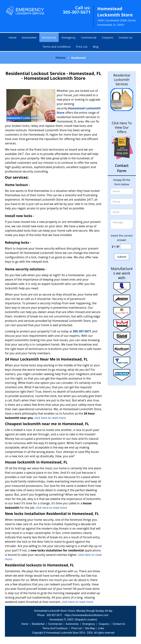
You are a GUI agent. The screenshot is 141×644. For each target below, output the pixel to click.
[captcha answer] (126, 247)
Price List (82, 47)
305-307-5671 (77, 12)
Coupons (107, 37)
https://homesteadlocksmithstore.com (87, 615)
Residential (49, 37)
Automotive (29, 37)
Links (101, 628)
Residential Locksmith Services (122, 80)
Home (12, 37)
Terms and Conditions (57, 47)
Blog (96, 47)
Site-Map (90, 628)
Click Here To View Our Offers (122, 127)
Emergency (68, 37)
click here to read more (50, 418)
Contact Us (126, 37)
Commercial (89, 37)
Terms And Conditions (55, 628)
